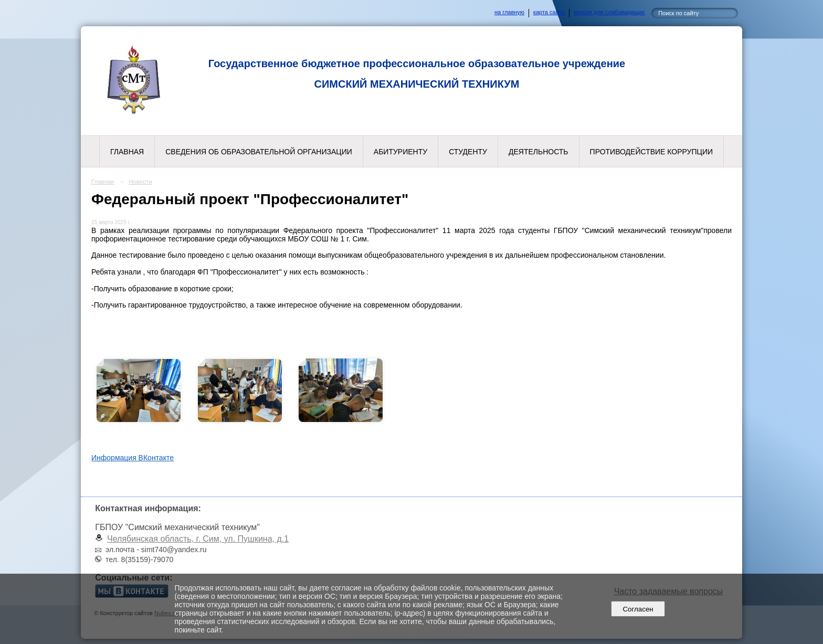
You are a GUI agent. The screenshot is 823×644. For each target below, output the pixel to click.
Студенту (468, 152)
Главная (127, 152)
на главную (509, 12)
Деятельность (539, 152)
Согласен (638, 609)
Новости (140, 182)
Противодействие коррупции (651, 152)
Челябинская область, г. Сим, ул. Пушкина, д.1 (198, 539)
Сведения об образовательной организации (259, 152)
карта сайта (549, 12)
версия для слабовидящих (609, 12)
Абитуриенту (400, 152)
